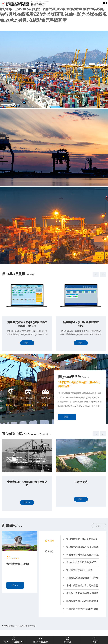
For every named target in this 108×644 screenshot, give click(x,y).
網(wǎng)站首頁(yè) (13, 639)
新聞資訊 (67, 639)
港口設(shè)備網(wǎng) (26, 626)
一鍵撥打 (94, 639)
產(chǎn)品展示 (40, 639)
